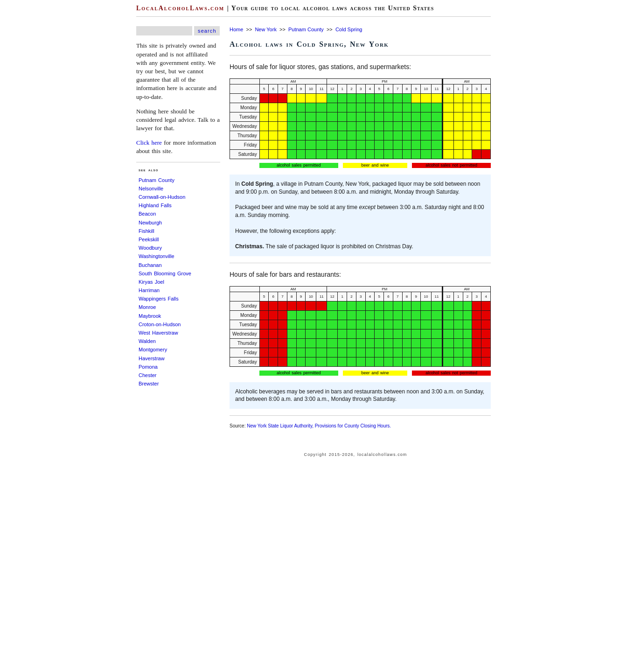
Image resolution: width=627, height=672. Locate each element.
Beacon (147, 214)
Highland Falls (155, 205)
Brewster (149, 384)
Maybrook (150, 316)
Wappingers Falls (159, 299)
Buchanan (150, 265)
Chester (148, 375)
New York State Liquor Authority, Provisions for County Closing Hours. (319, 426)
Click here (149, 143)
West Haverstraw (158, 333)
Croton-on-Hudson (160, 324)
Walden (147, 341)
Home (236, 29)
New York (265, 29)
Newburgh (150, 223)
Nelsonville (151, 189)
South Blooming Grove (165, 273)
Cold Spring (349, 29)
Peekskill (149, 239)
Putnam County (157, 180)
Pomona (148, 367)
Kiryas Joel (151, 282)
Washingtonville (157, 256)
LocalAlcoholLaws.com (180, 8)
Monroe (147, 307)
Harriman (149, 290)
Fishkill (146, 231)
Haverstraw (152, 358)
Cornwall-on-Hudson (162, 197)
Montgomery (153, 350)
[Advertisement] (28, 140)
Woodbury (150, 248)
